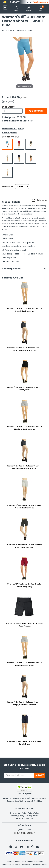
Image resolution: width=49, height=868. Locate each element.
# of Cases (8, 107)
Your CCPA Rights (13, 862)
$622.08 (21, 117)
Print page (42, 200)
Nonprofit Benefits (21, 798)
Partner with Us (30, 801)
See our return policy (13, 128)
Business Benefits (14, 801)
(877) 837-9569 (40, 2)
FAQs (24, 813)
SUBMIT (40, 775)
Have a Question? (13, 269)
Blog (40, 801)
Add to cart (36, 111)
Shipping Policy (18, 816)
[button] (29, 9)
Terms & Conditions (24, 818)
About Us (7, 798)
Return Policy (34, 813)
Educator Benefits (38, 798)
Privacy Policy (32, 816)
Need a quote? (10, 133)
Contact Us (15, 813)
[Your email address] (19, 775)
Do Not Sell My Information (33, 862)
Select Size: (8, 186)
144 (32, 121)
